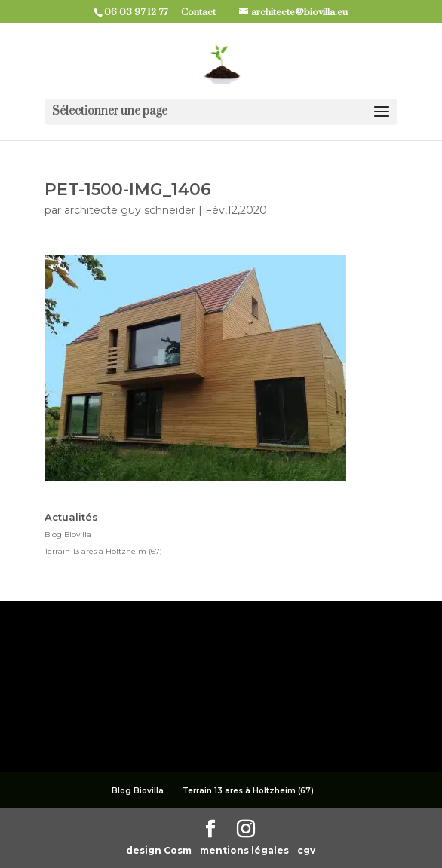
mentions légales (246, 850)
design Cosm (160, 850)
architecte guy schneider (130, 210)
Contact (204, 12)
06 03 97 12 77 (141, 12)
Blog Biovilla (68, 535)
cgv (306, 850)
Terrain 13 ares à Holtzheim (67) (103, 551)
